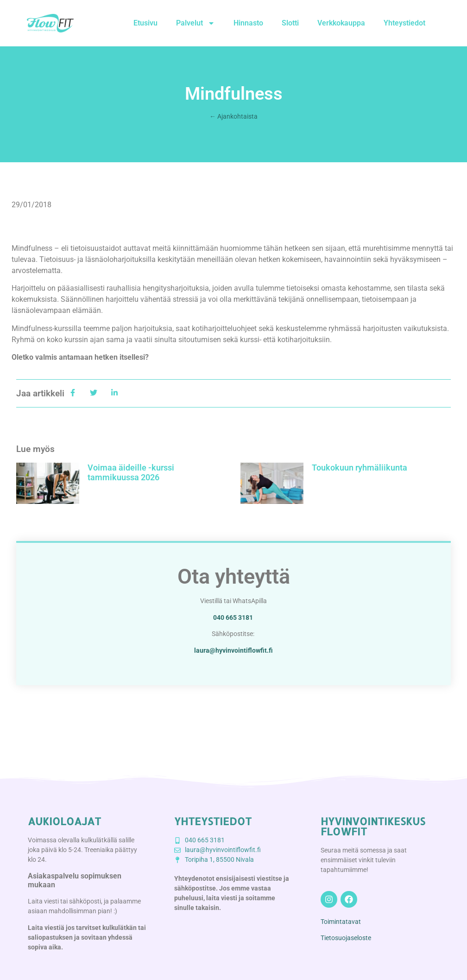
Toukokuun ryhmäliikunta (360, 468)
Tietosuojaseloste (346, 938)
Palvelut (196, 23)
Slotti (290, 23)
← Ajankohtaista (233, 116)
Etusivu (145, 23)
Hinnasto (248, 23)
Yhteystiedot (404, 23)
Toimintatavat (341, 922)
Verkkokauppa (341, 23)
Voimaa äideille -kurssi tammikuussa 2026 (131, 473)
